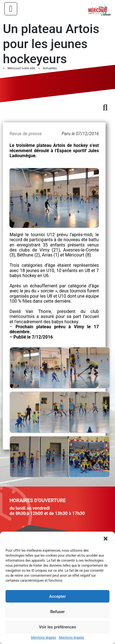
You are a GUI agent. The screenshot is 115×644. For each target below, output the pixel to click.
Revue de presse (25, 134)
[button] (106, 539)
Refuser (57, 612)
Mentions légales (44, 638)
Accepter (57, 596)
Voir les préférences (58, 627)
